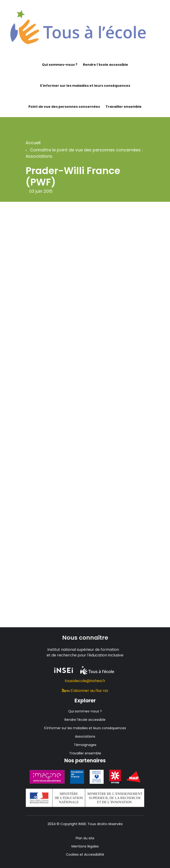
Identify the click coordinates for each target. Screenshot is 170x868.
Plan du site (85, 838)
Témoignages (85, 745)
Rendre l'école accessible (105, 65)
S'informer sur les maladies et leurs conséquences (85, 86)
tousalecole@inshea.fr (85, 681)
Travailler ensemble (124, 107)
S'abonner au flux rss (85, 691)
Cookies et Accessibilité (85, 854)
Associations (85, 736)
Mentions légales (85, 846)
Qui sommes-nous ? (60, 65)
